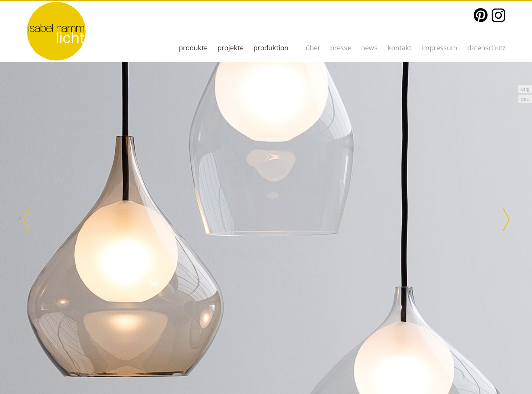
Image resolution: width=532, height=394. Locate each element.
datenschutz (486, 48)
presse (341, 48)
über (313, 48)
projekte (231, 48)
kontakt (400, 48)
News (369, 48)
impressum (439, 48)
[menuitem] (525, 89)
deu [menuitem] (525, 99)
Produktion (271, 48)
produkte (193, 48)
